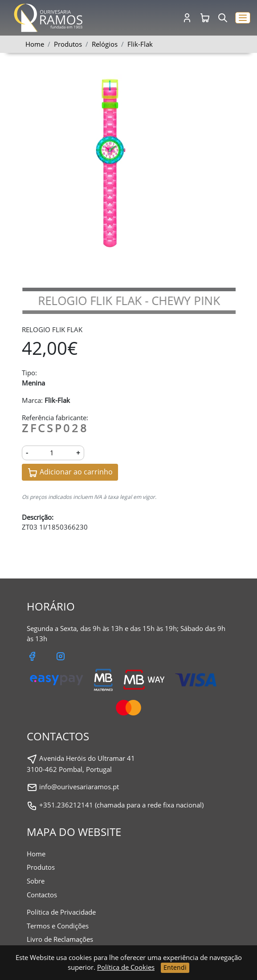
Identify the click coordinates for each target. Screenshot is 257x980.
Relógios (105, 44)
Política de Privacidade (61, 912)
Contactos (42, 895)
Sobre (36, 881)
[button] (243, 18)
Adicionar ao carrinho (70, 472)
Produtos (41, 867)
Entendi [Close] (175, 967)
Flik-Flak (140, 44)
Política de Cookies (126, 967)
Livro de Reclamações (60, 939)
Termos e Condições (58, 926)
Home (35, 44)
